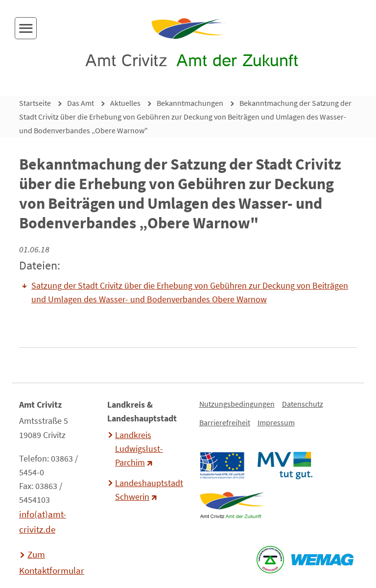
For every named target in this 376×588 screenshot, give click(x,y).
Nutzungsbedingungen (237, 404)
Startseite (35, 103)
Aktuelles (125, 103)
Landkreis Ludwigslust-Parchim (139, 449)
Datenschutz (303, 404)
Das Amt (81, 103)
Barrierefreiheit (225, 422)
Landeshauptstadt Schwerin (148, 490)
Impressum (276, 422)
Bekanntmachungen (190, 103)
